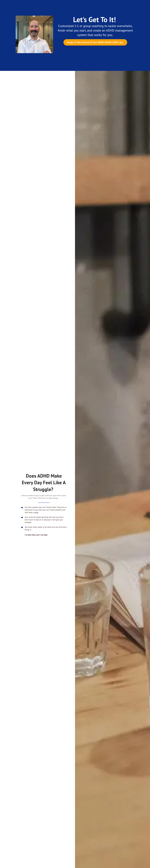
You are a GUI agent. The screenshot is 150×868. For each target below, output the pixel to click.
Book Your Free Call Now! (75, 550)
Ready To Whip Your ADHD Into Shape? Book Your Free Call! (95, 222)
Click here (75, 823)
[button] (69, 626)
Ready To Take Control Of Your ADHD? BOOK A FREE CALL (95, 42)
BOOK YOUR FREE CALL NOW (69, 779)
